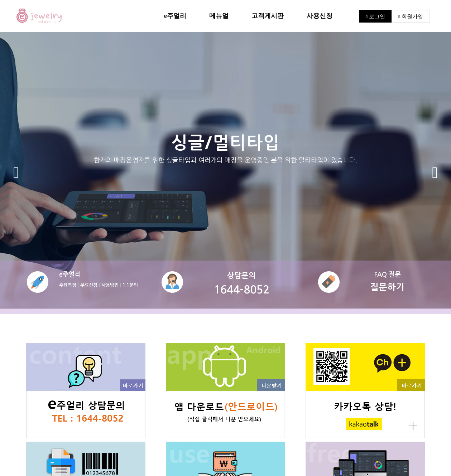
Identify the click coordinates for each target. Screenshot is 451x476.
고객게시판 (268, 16)
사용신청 (320, 16)
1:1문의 (130, 285)
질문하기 (387, 287)
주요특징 (68, 285)
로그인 (376, 16)
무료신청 (89, 285)
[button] (16, 173)
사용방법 (110, 285)
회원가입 (411, 16)
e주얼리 (175, 16)
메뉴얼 (219, 16)
